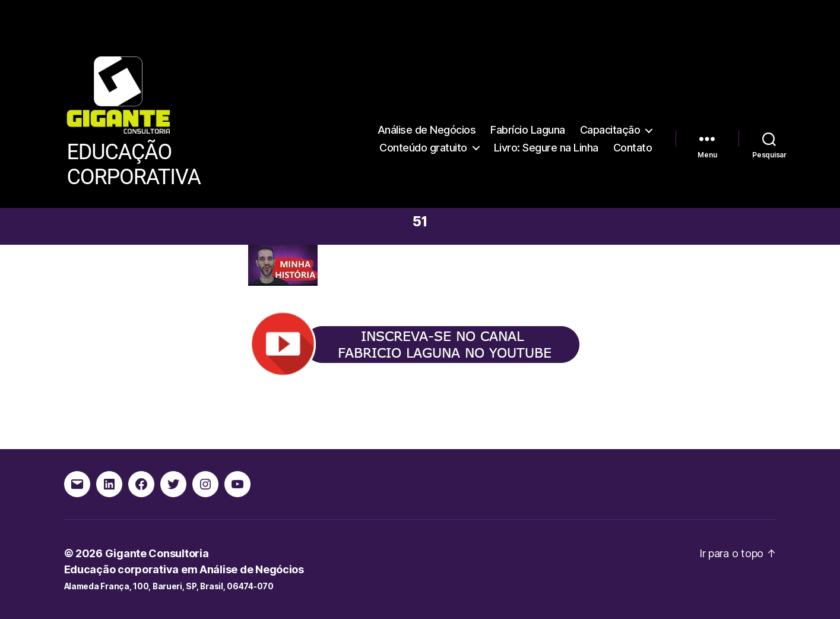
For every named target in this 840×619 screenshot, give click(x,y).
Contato (633, 148)
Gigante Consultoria (157, 553)
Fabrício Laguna (528, 130)
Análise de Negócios (427, 130)
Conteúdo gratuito (423, 148)
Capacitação (610, 130)
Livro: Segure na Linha (546, 148)
